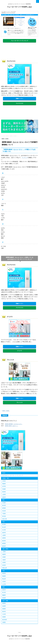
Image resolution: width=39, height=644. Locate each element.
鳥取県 (4, 573)
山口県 (4, 584)
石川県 (4, 530)
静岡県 (4, 543)
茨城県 (4, 503)
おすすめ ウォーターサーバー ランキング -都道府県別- (20, 639)
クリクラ (20, 351)
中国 (3, 571)
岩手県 (4, 486)
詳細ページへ (20, 99)
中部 (3, 522)
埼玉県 (4, 511)
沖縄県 (4, 622)
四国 (3, 587)
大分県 (4, 614)
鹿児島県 (5, 620)
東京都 (4, 516)
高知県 (4, 598)
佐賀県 (4, 606)
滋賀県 (4, 554)
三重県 (4, 552)
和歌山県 (5, 568)
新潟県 (4, 524)
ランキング (25, 158)
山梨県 (4, 535)
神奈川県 (5, 519)
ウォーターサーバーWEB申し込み (19, 7)
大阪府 (4, 560)
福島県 (4, 497)
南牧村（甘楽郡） (6, 411)
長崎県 (4, 609)
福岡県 (4, 603)
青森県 (4, 484)
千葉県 (4, 514)
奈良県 (4, 565)
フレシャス (19, 402)
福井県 (4, 533)
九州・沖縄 (5, 601)
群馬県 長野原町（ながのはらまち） (14, 424)
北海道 (4, 481)
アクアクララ (20, 103)
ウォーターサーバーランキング (20, 41)
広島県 (4, 582)
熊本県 (4, 612)
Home (4, 473)
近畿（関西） (6, 549)
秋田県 (4, 492)
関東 (3, 500)
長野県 (4, 538)
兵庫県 (4, 562)
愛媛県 (4, 595)
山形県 (4, 495)
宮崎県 (4, 617)
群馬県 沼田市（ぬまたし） (12, 426)
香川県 (4, 592)
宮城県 (4, 489)
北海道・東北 (6, 478)
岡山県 (4, 579)
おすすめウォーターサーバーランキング (13, 475)
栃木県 (4, 505)
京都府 (4, 557)
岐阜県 (4, 541)
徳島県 (4, 590)
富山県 (4, 527)
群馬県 (4, 508)
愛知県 (4, 546)
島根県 (4, 576)
